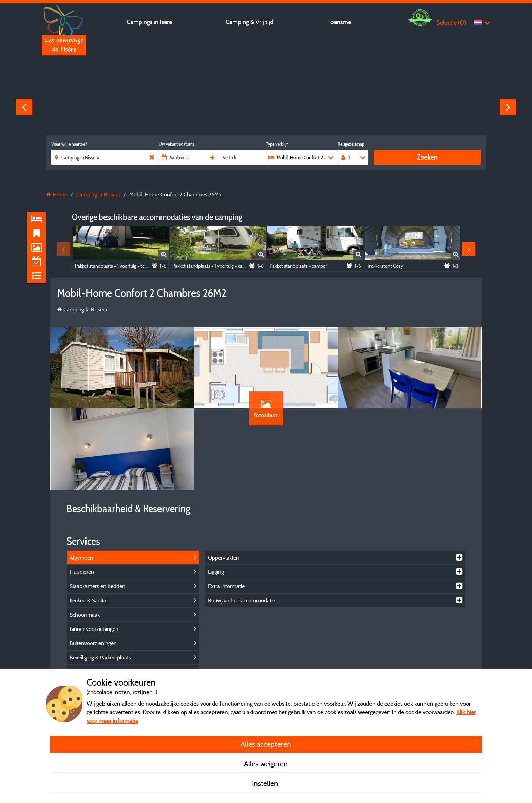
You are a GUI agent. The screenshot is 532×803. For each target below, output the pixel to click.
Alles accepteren (266, 744)
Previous (24, 107)
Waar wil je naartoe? (69, 144)
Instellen (266, 783)
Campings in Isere (149, 22)
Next (508, 107)
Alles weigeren (266, 764)
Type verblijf (277, 144)
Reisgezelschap (351, 144)
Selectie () (451, 23)
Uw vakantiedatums (176, 144)
